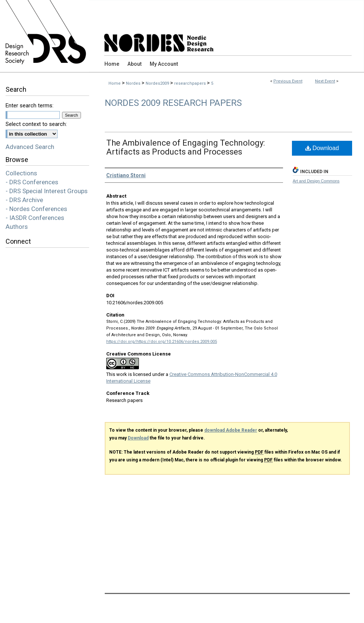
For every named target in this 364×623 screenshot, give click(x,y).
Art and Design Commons (316, 181)
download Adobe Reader (231, 430)
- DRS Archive (24, 200)
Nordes (134, 83)
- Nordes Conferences (36, 209)
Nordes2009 (158, 83)
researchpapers (191, 83)
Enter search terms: (30, 106)
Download (322, 148)
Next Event (325, 81)
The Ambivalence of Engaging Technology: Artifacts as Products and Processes (186, 147)
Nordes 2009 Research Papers (173, 103)
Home (115, 83)
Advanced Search (30, 147)
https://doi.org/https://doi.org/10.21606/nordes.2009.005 (162, 342)
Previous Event (288, 81)
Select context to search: (36, 124)
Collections (21, 173)
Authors (17, 227)
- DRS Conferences (32, 182)
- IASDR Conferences (35, 218)
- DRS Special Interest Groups (47, 191)
